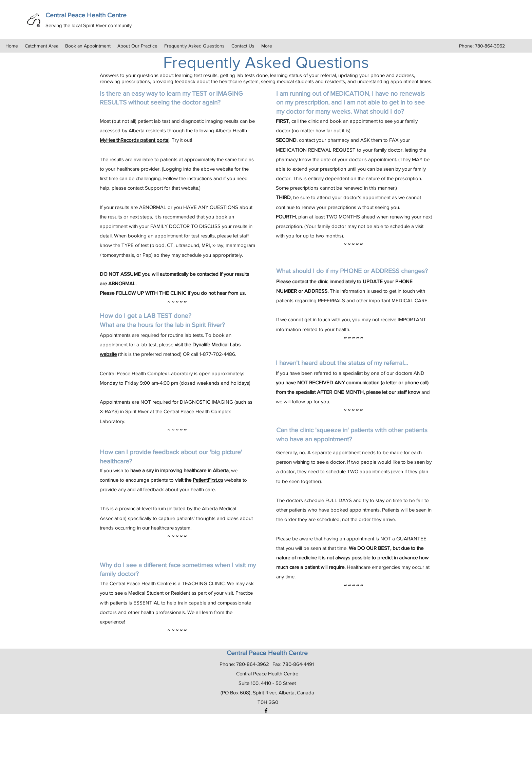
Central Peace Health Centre (86, 15)
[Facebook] (266, 711)
